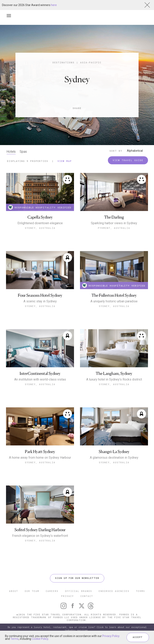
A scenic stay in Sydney (40, 301)
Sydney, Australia (40, 228)
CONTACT (87, 596)
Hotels (11, 152)
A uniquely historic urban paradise (114, 301)
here (54, 5)
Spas (23, 152)
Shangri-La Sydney (114, 452)
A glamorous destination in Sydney (114, 458)
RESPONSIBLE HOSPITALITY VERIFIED (40, 207)
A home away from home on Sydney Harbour (40, 458)
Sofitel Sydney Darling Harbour (40, 530)
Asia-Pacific (91, 62)
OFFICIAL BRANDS (79, 591)
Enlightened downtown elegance (40, 223)
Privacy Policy (111, 636)
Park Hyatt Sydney (40, 452)
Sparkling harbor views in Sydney (114, 223)
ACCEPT (138, 637)
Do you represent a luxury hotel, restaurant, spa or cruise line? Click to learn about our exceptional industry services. (77, 629)
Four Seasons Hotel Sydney (40, 295)
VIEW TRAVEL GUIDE (128, 160)
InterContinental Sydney (40, 374)
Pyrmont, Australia (114, 228)
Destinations (63, 62)
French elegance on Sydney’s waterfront (40, 536)
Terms (15, 639)
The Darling (114, 217)
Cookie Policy (40, 639)
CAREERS (52, 591)
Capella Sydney (40, 217)
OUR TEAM (32, 591)
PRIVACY (67, 596)
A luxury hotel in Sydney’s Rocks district (114, 380)
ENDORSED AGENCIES (114, 591)
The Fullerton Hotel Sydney (114, 295)
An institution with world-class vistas (40, 380)
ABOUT (14, 591)
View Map (65, 161)
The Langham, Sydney (114, 374)
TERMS (140, 591)
